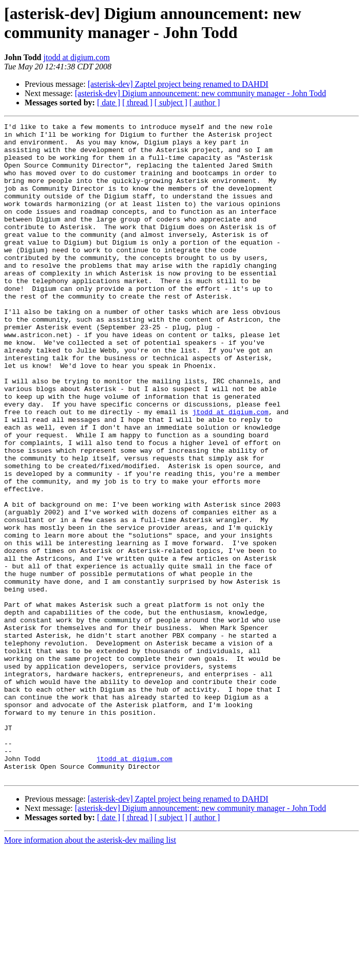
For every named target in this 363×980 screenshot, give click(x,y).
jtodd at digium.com (77, 57)
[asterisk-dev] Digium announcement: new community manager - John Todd (200, 93)
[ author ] (205, 103)
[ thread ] (137, 103)
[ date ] (109, 103)
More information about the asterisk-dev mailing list (90, 971)
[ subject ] (171, 103)
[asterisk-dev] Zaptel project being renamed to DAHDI (178, 84)
